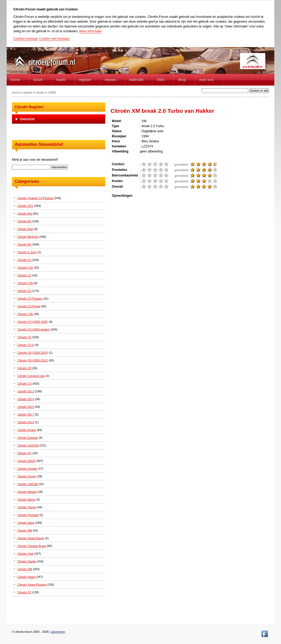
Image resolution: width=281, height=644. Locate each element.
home (15, 80)
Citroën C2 (24, 275)
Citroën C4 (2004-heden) (34, 329)
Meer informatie (90, 31)
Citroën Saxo (26, 523)
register (28, 92)
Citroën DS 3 (26, 391)
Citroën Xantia (27, 561)
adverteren (58, 632)
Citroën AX (24, 221)
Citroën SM (25, 530)
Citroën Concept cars (31, 376)
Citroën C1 (24, 260)
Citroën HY (25, 453)
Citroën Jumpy (27, 476)
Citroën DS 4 (26, 399)
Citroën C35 (25, 314)
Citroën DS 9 (26, 422)
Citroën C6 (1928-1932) (33, 353)
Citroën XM (25, 569)
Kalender (137, 80)
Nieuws (111, 80)
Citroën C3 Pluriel (29, 306)
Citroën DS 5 (26, 407)
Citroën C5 (24, 337)
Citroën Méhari (27, 492)
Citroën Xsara (26, 577)
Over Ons (206, 80)
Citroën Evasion (28, 438)
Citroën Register (29, 107)
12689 (52, 92)
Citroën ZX (24, 592)
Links (161, 80)
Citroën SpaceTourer (31, 538)
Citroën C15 (25, 268)
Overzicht (27, 119)
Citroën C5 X (26, 345)
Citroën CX (25, 384)
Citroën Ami (25, 214)
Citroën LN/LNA (27, 484)
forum (38, 80)
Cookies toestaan (26, 39)
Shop (182, 80)
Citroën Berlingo (28, 237)
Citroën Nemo (26, 500)
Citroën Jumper (27, 469)
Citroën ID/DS (26, 461)
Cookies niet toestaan (54, 39)
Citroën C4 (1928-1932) (33, 322)
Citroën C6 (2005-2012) (33, 360)
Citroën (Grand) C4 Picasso (35, 198)
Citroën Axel (25, 229)
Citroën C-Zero (27, 252)
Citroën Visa (25, 554)
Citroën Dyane (27, 430)
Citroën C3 (24, 291)
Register (85, 80)
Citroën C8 (24, 368)
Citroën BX (24, 244)
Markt (61, 80)
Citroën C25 (25, 283)
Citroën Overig (27, 507)
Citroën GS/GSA (28, 445)
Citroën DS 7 (26, 414)
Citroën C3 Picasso (30, 299)
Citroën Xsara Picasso (32, 585)
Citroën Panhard (28, 515)
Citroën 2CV (25, 206)
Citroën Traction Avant (32, 546)
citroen (40, 92)
